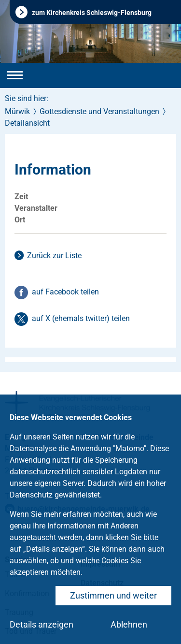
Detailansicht (27, 123)
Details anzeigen (42, 624)
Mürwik (17, 111)
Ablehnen (129, 624)
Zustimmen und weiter (113, 595)
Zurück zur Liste (54, 256)
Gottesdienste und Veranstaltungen (99, 111)
